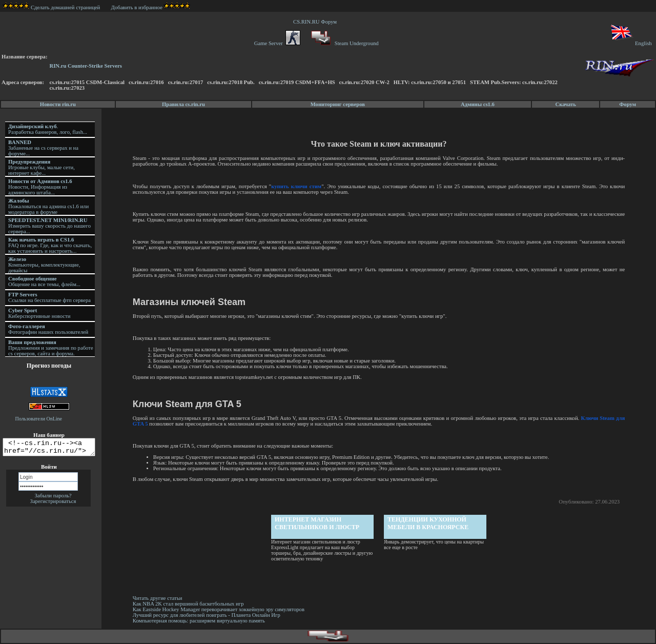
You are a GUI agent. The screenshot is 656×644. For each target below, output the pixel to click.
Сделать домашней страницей (52, 7)
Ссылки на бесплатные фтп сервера (49, 297)
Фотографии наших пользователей (48, 329)
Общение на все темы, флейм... (44, 281)
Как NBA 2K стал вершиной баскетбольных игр (190, 604)
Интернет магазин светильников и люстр (318, 523)
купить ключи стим (297, 186)
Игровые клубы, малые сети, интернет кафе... (42, 167)
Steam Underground (344, 43)
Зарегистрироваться (53, 504)
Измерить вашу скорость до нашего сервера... (49, 226)
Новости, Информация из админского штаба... (40, 187)
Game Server (277, 43)
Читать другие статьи (159, 598)
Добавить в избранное (137, 7)
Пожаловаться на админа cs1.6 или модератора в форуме (48, 206)
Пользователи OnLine (39, 419)
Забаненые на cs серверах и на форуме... (43, 148)
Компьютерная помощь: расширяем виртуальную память (200, 621)
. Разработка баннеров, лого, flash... (48, 129)
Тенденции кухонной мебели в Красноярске (429, 523)
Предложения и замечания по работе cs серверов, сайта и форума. (51, 348)
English (631, 43)
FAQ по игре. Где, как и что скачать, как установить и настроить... (50, 245)
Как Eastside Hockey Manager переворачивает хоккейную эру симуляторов (220, 609)
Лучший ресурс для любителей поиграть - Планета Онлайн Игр (208, 615)
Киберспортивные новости (39, 313)
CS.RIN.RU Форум (316, 22)
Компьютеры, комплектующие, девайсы (44, 265)
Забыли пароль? (53, 499)
